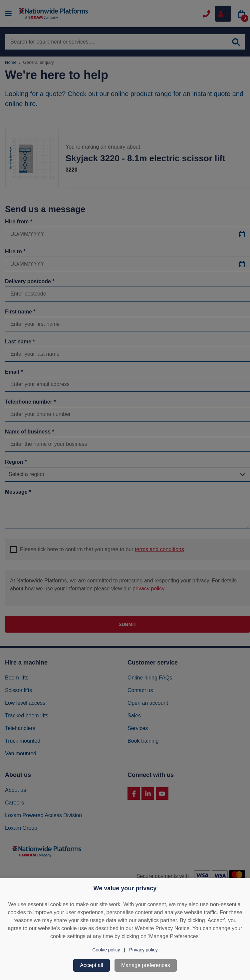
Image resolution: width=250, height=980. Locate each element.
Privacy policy (143, 950)
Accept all (91, 965)
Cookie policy (106, 950)
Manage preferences (146, 965)
